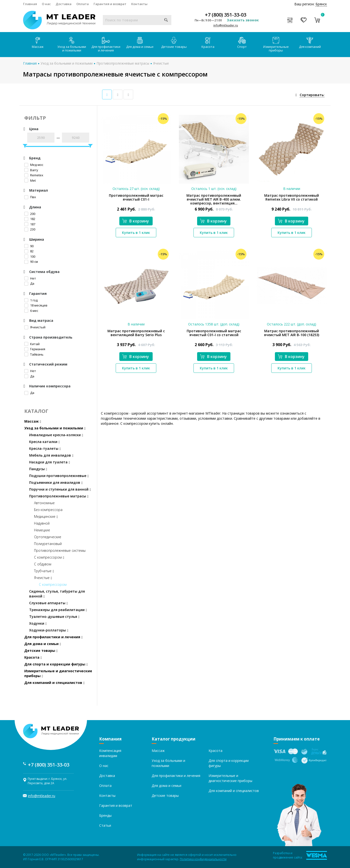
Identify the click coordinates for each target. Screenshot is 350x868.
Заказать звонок (243, 20)
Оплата (83, 4)
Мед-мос (34, 165)
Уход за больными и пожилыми (72, 45)
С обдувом (43, 564)
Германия (35, 349)
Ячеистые (161, 63)
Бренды (105, 815)
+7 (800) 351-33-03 (226, 15)
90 (29, 246)
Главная (30, 4)
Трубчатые (44, 571)
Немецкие (42, 530)
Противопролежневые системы (60, 550)
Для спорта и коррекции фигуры (56, 664)
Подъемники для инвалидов (56, 482)
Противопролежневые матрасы (123, 63)
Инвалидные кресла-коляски (56, 435)
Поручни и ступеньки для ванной (60, 489)
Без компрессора (48, 510)
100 (30, 256)
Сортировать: (312, 95)
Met (30, 180)
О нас (46, 4)
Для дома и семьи (140, 43)
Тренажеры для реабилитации (58, 610)
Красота (208, 43)
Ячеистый (35, 327)
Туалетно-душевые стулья (54, 617)
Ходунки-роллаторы (49, 630)
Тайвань (34, 354)
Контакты (139, 4)
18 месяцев (36, 305)
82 (29, 251)
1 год (31, 300)
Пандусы (38, 469)
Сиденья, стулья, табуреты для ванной (57, 594)
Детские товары (174, 43)
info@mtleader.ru (226, 25)
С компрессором (49, 557)
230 (30, 229)
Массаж (38, 43)
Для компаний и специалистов (54, 683)
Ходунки (38, 623)
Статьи (105, 825)
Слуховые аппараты (48, 603)
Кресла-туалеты (45, 448)
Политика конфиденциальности (203, 859)
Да (29, 283)
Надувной (42, 523)
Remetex (34, 175)
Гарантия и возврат (110, 4)
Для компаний (310, 43)
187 (30, 224)
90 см (31, 262)
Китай (32, 344)
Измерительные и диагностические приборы (58, 673)
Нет (30, 278)
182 (30, 219)
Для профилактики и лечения (106, 45)
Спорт (242, 43)
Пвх (30, 197)
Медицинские (46, 516)
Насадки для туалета (50, 462)
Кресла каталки (44, 442)
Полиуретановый (48, 544)
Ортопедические (48, 537)
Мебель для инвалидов (51, 455)
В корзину (136, 221)
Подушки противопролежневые (59, 476)
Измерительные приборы (276, 45)
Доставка (64, 4)
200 (30, 214)
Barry (31, 170)
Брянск (321, 4)
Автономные (44, 503)
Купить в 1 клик (136, 233)
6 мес (31, 311)
